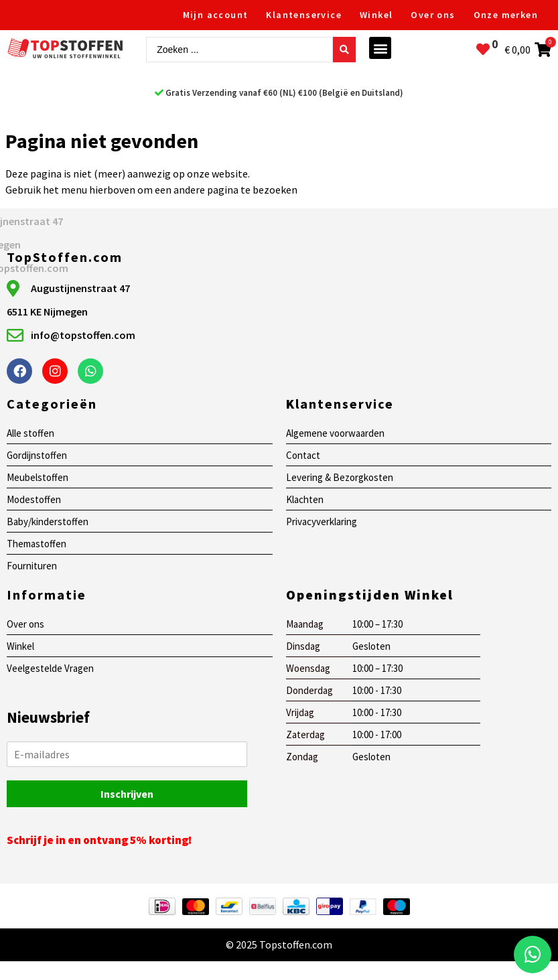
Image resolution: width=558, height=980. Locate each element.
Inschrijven (127, 794)
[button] (380, 48)
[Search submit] (344, 50)
